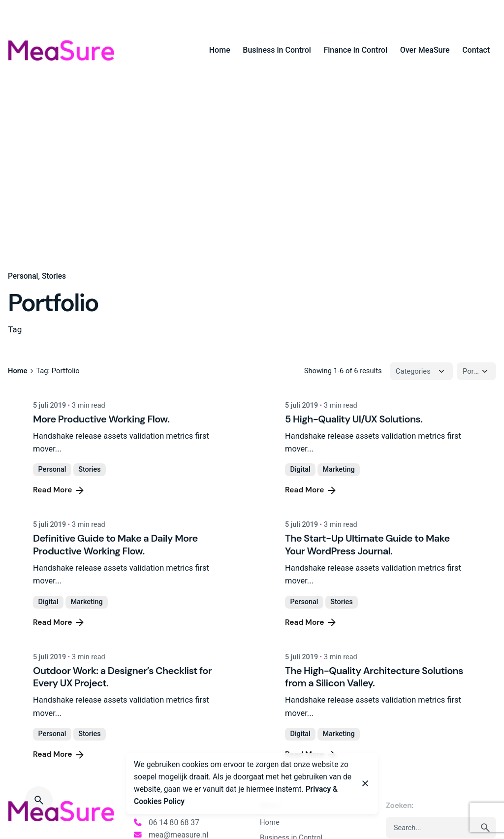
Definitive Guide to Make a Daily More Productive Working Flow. (115, 545)
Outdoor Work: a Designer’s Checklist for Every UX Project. (122, 677)
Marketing (338, 469)
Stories (54, 276)
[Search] (39, 800)
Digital (300, 469)
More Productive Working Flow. (101, 419)
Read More (59, 490)
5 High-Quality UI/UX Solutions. (354, 419)
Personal (23, 276)
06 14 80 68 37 (174, 823)
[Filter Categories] (421, 371)
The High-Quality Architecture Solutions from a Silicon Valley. (374, 677)
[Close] (365, 783)
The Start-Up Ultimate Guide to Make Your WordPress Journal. (367, 545)
